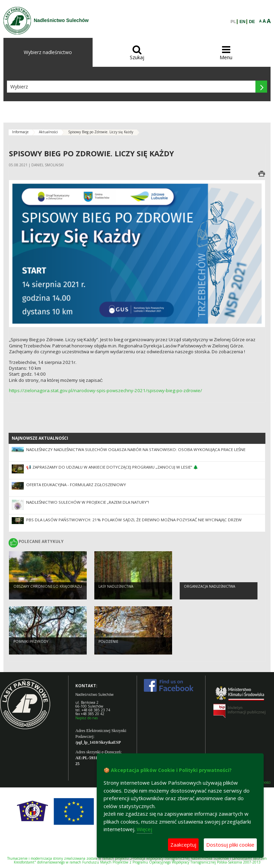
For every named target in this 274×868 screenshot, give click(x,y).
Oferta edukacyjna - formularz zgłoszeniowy (76, 485)
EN (243, 22)
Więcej (144, 829)
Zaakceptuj (183, 845)
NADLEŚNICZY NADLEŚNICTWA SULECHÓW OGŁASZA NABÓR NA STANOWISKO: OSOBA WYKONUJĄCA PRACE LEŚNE (136, 449)
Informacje (20, 132)
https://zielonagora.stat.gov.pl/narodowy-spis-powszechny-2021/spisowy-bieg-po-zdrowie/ (106, 390)
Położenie (108, 641)
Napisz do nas (87, 718)
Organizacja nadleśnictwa (209, 586)
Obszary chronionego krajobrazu (48, 586)
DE (252, 22)
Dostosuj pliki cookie (230, 845)
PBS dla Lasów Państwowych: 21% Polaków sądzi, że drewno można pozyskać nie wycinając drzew (134, 520)
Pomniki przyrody (31, 641)
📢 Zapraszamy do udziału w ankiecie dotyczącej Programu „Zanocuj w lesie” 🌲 (112, 467)
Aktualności (48, 132)
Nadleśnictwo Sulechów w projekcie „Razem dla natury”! (88, 502)
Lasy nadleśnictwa (116, 586)
